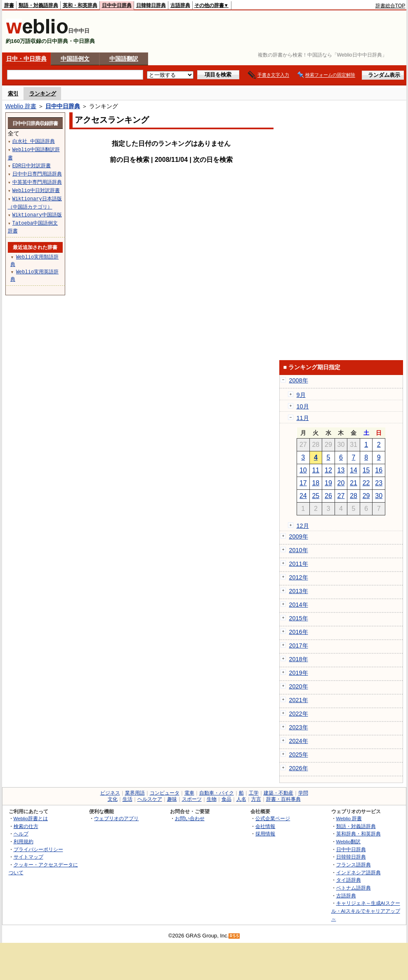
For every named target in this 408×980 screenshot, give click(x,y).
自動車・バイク (217, 793)
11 (316, 470)
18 (316, 483)
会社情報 (265, 826)
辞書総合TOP (390, 6)
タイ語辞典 (349, 880)
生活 (127, 799)
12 (328, 470)
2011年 (299, 564)
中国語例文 (75, 59)
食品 (226, 799)
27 (341, 496)
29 (366, 496)
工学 (254, 793)
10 (303, 470)
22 (366, 483)
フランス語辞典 (354, 865)
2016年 (299, 632)
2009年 (299, 536)
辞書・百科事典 (283, 799)
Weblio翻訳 (348, 841)
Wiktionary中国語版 (37, 215)
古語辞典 (180, 5)
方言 (256, 799)
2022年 (299, 714)
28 (354, 496)
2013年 (299, 591)
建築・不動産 (278, 793)
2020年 (299, 686)
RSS (234, 936)
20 (341, 483)
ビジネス (110, 793)
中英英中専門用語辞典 (37, 182)
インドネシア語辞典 (358, 872)
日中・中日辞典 (26, 59)
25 (316, 496)
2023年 (299, 727)
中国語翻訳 (124, 59)
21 (354, 483)
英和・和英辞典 (80, 5)
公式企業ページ (273, 818)
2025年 (299, 755)
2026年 (299, 768)
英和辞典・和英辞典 (358, 834)
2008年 (299, 380)
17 (303, 483)
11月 (303, 418)
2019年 (299, 673)
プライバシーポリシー (38, 849)
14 (354, 470)
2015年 (299, 618)
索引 (13, 94)
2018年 (299, 659)
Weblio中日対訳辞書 (36, 190)
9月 (301, 395)
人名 (241, 799)
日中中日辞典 (117, 5)
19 (328, 483)
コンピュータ (165, 793)
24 (303, 496)
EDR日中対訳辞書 (32, 165)
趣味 (172, 799)
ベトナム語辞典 (354, 888)
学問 (303, 793)
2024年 (299, 741)
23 (379, 483)
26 (328, 496)
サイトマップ (28, 857)
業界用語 (135, 793)
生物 (212, 799)
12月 (303, 526)
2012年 (299, 577)
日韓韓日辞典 (151, 5)
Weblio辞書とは (31, 818)
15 (366, 470)
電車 (189, 793)
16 (379, 470)
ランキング (43, 94)
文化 (113, 799)
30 (379, 496)
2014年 (299, 605)
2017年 (299, 645)
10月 (303, 406)
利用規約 (24, 841)
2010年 (299, 550)
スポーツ (192, 799)
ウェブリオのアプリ (116, 818)
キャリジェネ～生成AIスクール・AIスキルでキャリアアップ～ (366, 911)
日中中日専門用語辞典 (37, 174)
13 (341, 470)
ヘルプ (21, 834)
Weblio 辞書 (21, 106)
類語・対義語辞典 (38, 5)
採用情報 (265, 834)
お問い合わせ (190, 818)
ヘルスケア (150, 799)
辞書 (9, 5)
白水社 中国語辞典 (34, 141)
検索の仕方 (26, 826)
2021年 (299, 700)
